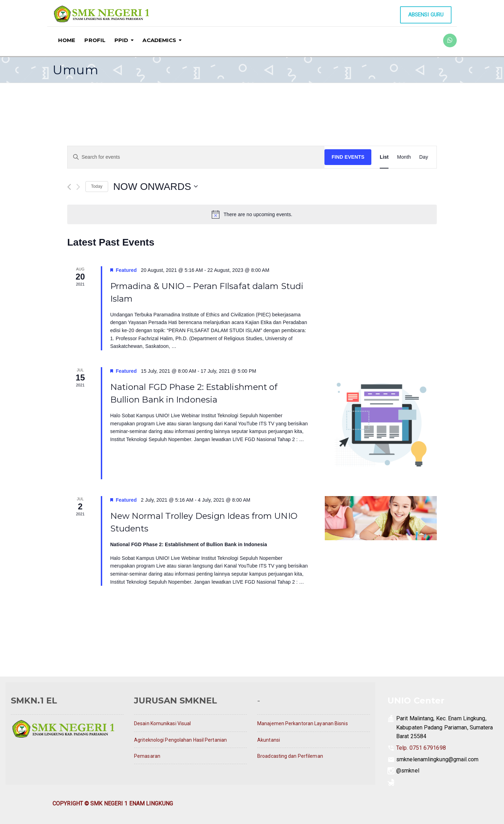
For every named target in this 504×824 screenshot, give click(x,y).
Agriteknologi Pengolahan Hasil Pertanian (180, 740)
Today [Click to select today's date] (97, 186)
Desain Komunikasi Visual (162, 723)
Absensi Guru (426, 15)
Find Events (348, 157)
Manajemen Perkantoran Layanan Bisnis (303, 723)
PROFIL (95, 40)
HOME (67, 40)
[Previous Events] (69, 187)
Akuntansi (269, 740)
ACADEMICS (159, 40)
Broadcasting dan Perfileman (290, 756)
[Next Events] (78, 187)
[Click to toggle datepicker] (156, 187)
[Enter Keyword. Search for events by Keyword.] (196, 157)
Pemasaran (147, 756)
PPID (121, 40)
